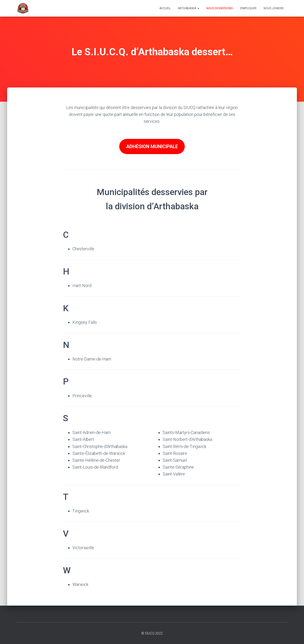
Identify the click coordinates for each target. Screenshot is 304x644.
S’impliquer (248, 8)
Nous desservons (220, 8)
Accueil (165, 8)
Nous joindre (274, 8)
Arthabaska (189, 8)
